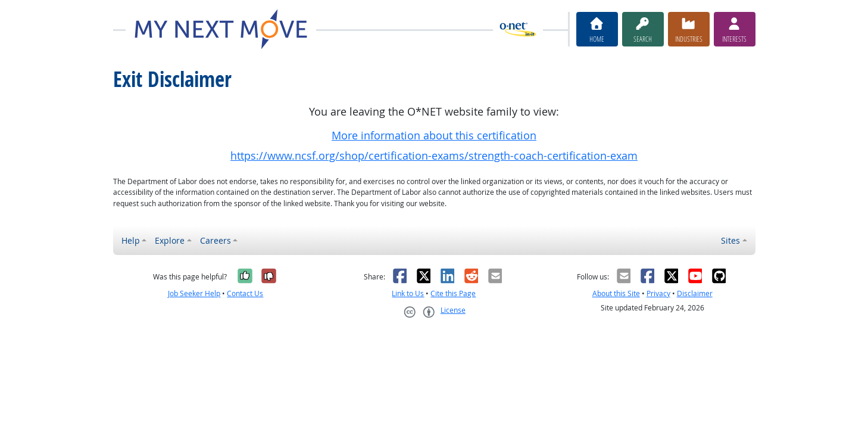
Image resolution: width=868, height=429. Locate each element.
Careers (216, 240)
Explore (170, 240)
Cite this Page (453, 293)
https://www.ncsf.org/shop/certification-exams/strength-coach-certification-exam (434, 156)
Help (131, 240)
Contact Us (245, 293)
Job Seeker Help (194, 293)
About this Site (616, 293)
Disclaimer (695, 293)
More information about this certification (434, 136)
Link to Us (408, 293)
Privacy (658, 293)
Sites (730, 240)
